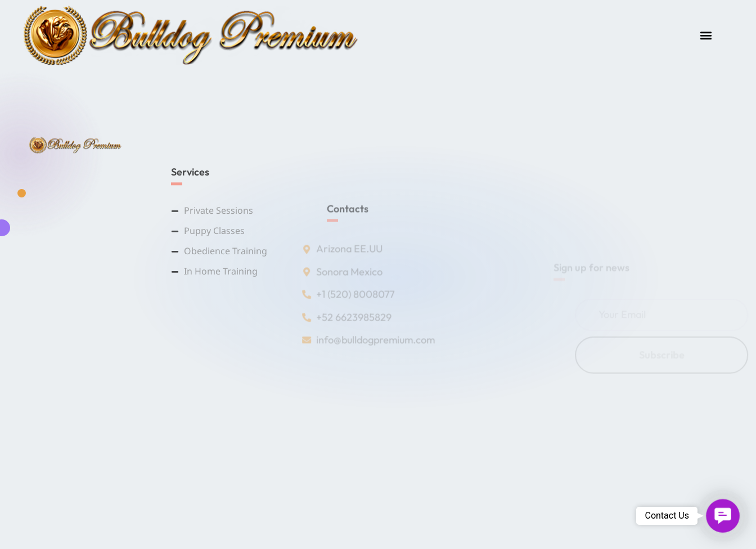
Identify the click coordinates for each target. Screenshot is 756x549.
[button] (706, 35)
